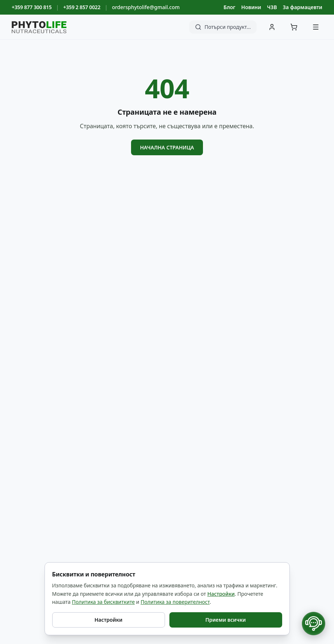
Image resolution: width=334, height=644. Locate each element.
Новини (251, 7)
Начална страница (167, 147)
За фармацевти (303, 7)
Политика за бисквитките (103, 602)
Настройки (221, 594)
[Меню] (316, 27)
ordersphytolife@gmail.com (146, 7)
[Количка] (294, 27)
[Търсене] (223, 27)
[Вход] (272, 27)
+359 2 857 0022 (82, 7)
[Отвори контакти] (314, 624)
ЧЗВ (272, 7)
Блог (229, 7)
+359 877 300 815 (32, 7)
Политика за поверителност (175, 602)
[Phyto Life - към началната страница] (39, 27)
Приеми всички (225, 620)
